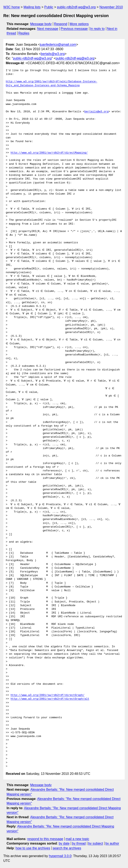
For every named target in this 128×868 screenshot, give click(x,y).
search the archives (67, 848)
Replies (24, 33)
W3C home (12, 7)
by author (112, 843)
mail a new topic (77, 839)
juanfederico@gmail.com (58, 45)
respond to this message (45, 839)
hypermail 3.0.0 (60, 856)
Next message (48, 29)
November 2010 (111, 7)
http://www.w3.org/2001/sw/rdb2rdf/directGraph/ (47, 695)
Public (49, 7)
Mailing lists (32, 7)
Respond (61, 24)
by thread (79, 843)
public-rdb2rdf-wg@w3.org (76, 7)
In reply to (97, 29)
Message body (41, 24)
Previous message (74, 29)
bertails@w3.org (53, 54)
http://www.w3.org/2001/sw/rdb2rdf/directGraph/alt (50, 699)
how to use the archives (33, 848)
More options (79, 24)
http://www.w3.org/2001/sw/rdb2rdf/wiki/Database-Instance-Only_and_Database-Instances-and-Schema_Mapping (52, 84)
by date (64, 843)
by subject (95, 843)
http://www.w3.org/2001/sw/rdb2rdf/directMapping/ (49, 153)
